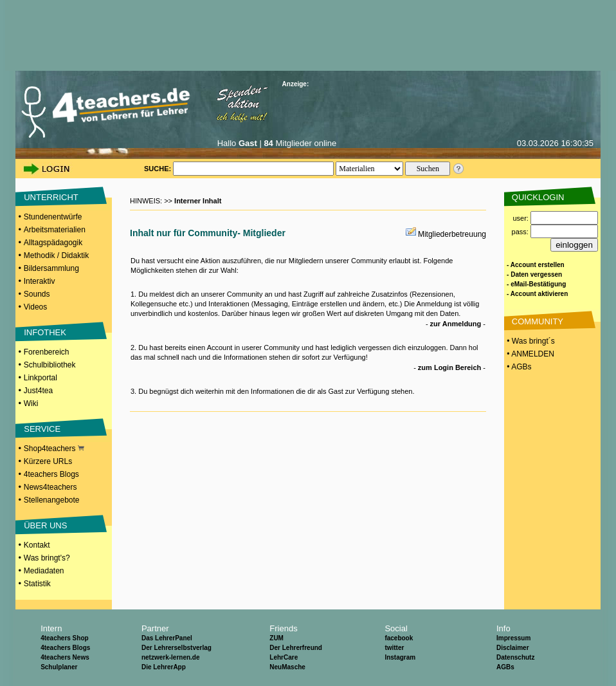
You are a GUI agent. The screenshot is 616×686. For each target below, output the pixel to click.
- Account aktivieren (537, 294)
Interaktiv (40, 281)
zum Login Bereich (449, 367)
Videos (35, 307)
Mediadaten (44, 571)
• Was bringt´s (530, 341)
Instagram (400, 657)
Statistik (37, 584)
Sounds (37, 294)
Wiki (31, 403)
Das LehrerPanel (167, 638)
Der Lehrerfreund (296, 648)
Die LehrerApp (164, 667)
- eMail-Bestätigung (536, 284)
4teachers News (65, 657)
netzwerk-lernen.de (171, 657)
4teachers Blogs (51, 474)
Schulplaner (59, 667)
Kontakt (37, 545)
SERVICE (42, 429)
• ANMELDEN (530, 354)
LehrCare (284, 657)
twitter (394, 648)
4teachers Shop (64, 638)
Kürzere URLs (48, 461)
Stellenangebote (52, 500)
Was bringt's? (47, 558)
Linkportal (41, 378)
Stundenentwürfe (53, 217)
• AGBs (518, 367)
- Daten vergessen (534, 274)
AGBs (505, 667)
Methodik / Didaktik (56, 255)
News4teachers (50, 487)
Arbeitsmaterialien (55, 230)
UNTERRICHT (51, 197)
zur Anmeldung (456, 324)
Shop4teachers (54, 449)
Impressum (513, 638)
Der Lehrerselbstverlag (177, 648)
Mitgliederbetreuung (452, 234)
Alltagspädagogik (53, 243)
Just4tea (38, 391)
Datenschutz (515, 657)
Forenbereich (47, 352)
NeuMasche (287, 667)
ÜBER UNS (45, 525)
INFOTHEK (45, 332)
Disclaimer (513, 648)
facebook (399, 638)
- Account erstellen (536, 265)
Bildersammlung (51, 268)
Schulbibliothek (50, 365)
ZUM (276, 638)
